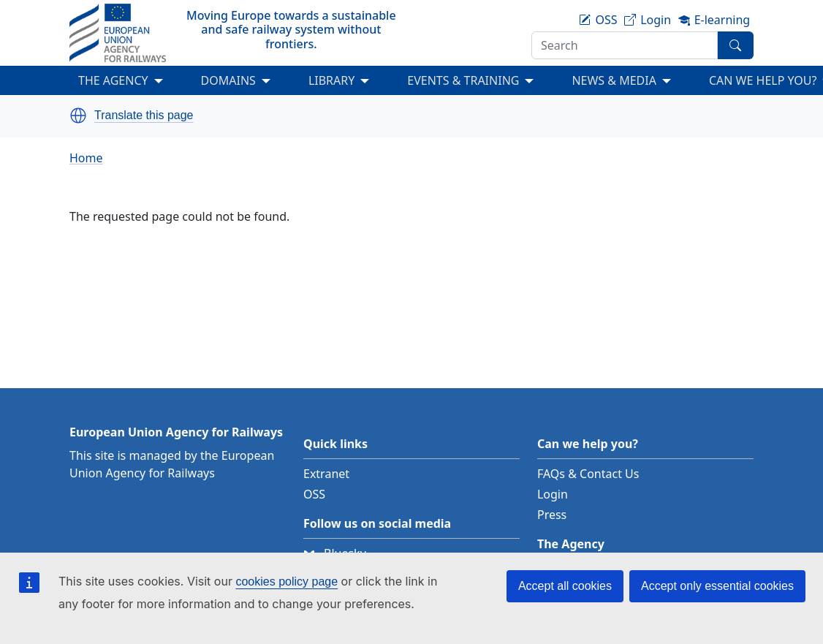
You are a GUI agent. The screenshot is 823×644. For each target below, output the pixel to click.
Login (553, 494)
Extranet (326, 474)
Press (552, 515)
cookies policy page (287, 582)
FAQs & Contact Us (588, 474)
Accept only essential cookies (717, 586)
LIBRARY (331, 80)
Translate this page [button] (144, 115)
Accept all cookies (565, 586)
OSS (314, 494)
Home (86, 158)
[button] (78, 115)
